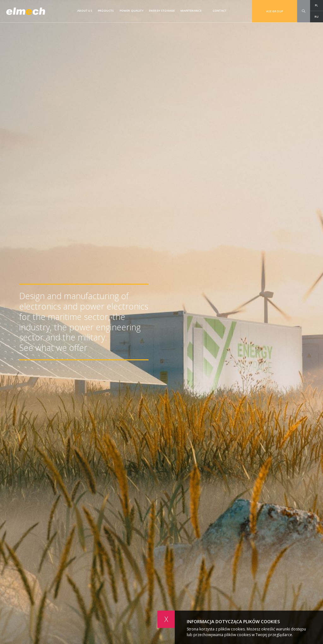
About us (85, 11)
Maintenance (191, 11)
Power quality (132, 11)
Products (106, 11)
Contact (220, 11)
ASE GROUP (275, 11)
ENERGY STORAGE (162, 11)
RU (317, 17)
